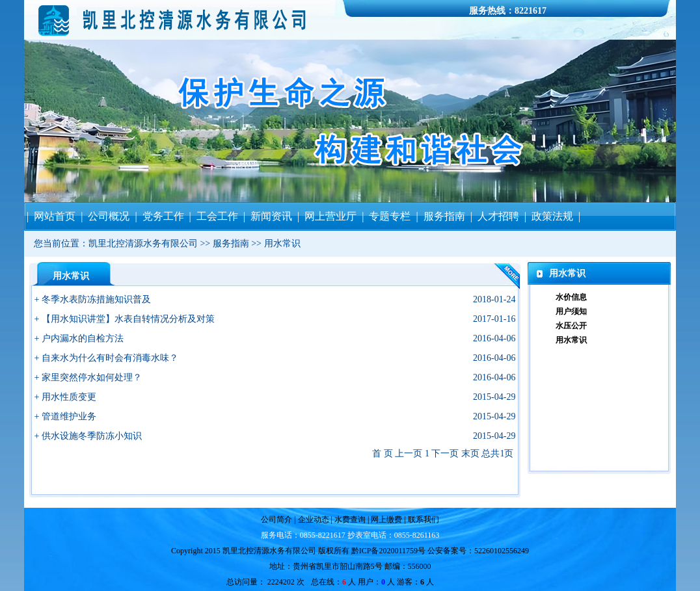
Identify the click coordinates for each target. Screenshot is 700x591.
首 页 (383, 453)
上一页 (409, 453)
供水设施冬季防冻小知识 (92, 436)
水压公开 (571, 326)
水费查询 (349, 519)
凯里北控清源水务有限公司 (143, 243)
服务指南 (231, 243)
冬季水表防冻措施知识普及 (96, 299)
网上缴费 (387, 519)
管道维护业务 (69, 416)
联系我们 (423, 519)
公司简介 (277, 519)
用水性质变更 (69, 397)
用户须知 (571, 311)
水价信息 (571, 297)
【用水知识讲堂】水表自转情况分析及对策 (128, 319)
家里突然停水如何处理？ (92, 377)
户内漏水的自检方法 (83, 338)
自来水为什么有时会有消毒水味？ (110, 358)
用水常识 (282, 243)
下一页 (445, 453)
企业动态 (314, 519)
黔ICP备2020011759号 (388, 551)
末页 (470, 453)
